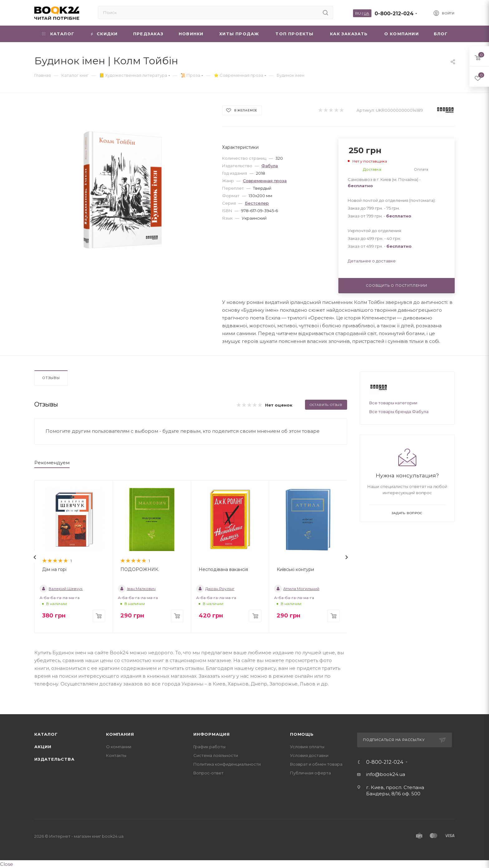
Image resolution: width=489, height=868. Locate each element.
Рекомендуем (52, 463)
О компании (119, 747)
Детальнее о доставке (372, 261)
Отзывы (51, 378)
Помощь (302, 734)
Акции (43, 747)
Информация (212, 734)
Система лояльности (216, 755)
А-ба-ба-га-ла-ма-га (60, 598)
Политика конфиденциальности (227, 764)
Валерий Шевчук (61, 589)
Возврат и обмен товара (316, 764)
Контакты (116, 755)
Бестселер (257, 203)
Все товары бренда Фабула (399, 412)
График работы (209, 747)
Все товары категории (393, 403)
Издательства (54, 759)
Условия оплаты (307, 747)
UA (366, 13)
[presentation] (35, 557)
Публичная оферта (310, 773)
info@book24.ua (386, 774)
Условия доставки (309, 755)
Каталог (46, 734)
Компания (120, 734)
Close (7, 864)
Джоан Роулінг (215, 589)
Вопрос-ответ (208, 773)
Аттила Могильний (297, 589)
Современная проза (265, 181)
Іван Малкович (137, 589)
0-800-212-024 (394, 14)
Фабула (270, 166)
